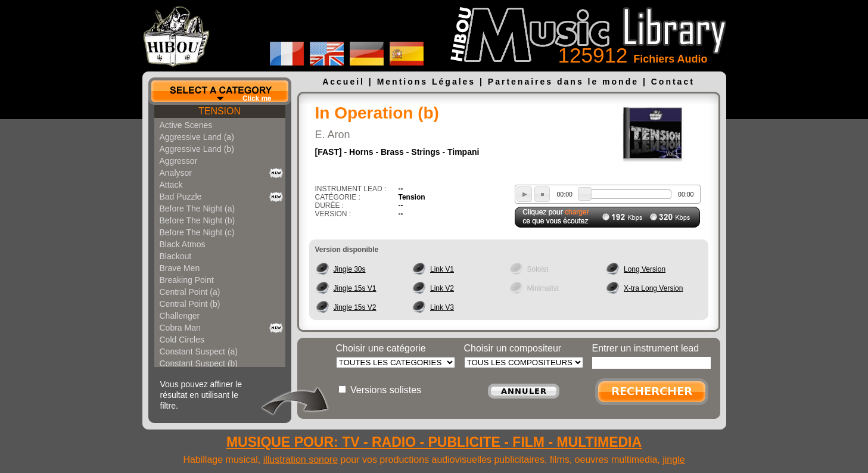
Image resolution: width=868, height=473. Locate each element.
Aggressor (179, 161)
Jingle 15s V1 (355, 288)
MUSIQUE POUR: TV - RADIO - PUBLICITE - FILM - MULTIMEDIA (434, 442)
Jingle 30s (350, 269)
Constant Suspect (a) (199, 351)
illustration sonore (301, 460)
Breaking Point (187, 280)
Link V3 (442, 307)
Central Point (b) (190, 304)
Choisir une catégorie (381, 348)
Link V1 (442, 269)
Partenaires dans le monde (563, 82)
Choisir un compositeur (513, 348)
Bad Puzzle (181, 197)
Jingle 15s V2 (355, 307)
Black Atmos (183, 244)
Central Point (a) (190, 292)
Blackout (176, 256)
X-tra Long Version (653, 288)
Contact (673, 82)
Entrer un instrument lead (646, 348)
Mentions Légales (426, 82)
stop (542, 194)
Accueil (343, 82)
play (524, 194)
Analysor (176, 173)
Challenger (180, 316)
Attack (171, 185)
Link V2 (442, 288)
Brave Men (180, 268)
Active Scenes (186, 125)
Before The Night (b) (197, 220)
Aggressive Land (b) (197, 149)
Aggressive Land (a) (197, 137)
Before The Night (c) (197, 232)
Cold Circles (182, 340)
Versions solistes (386, 390)
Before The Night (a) (197, 209)
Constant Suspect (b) (199, 363)
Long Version (645, 269)
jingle (673, 460)
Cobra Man (180, 328)
